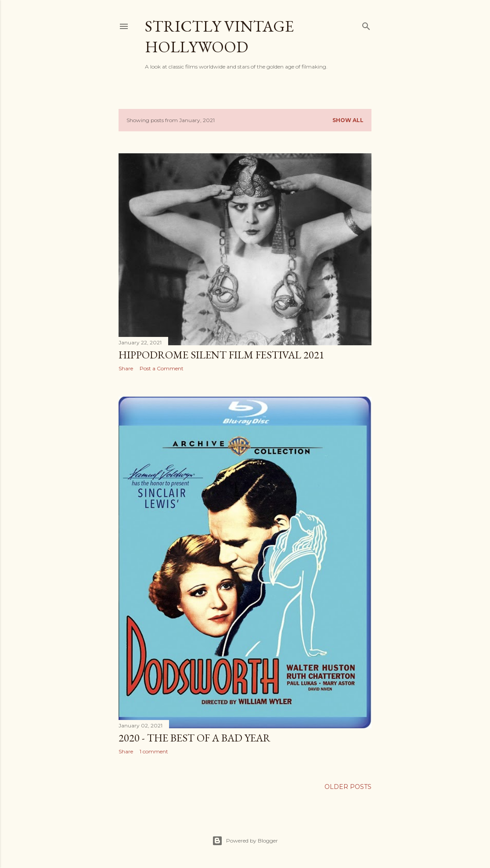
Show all (348, 120)
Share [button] (126, 368)
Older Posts (348, 787)
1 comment (154, 751)
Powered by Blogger (245, 841)
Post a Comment (162, 368)
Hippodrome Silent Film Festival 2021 (222, 355)
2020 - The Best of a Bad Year (195, 738)
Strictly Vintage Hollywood (219, 36)
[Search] (366, 24)
